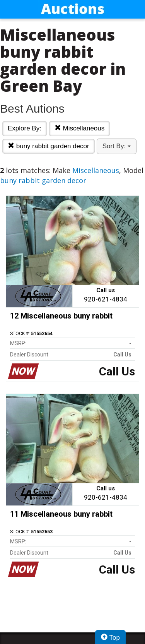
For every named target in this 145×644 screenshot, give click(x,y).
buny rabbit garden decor (49, 146)
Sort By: (117, 146)
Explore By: (25, 128)
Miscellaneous (79, 128)
